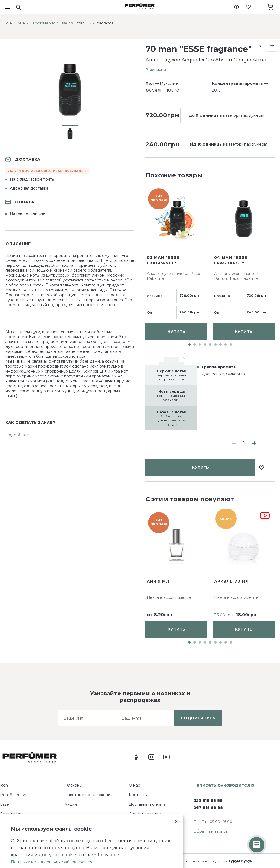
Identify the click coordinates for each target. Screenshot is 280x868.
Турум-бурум (241, 861)
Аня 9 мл (158, 581)
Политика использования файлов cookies (51, 862)
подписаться (198, 718)
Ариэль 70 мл (231, 581)
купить (200, 192)
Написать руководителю (224, 785)
